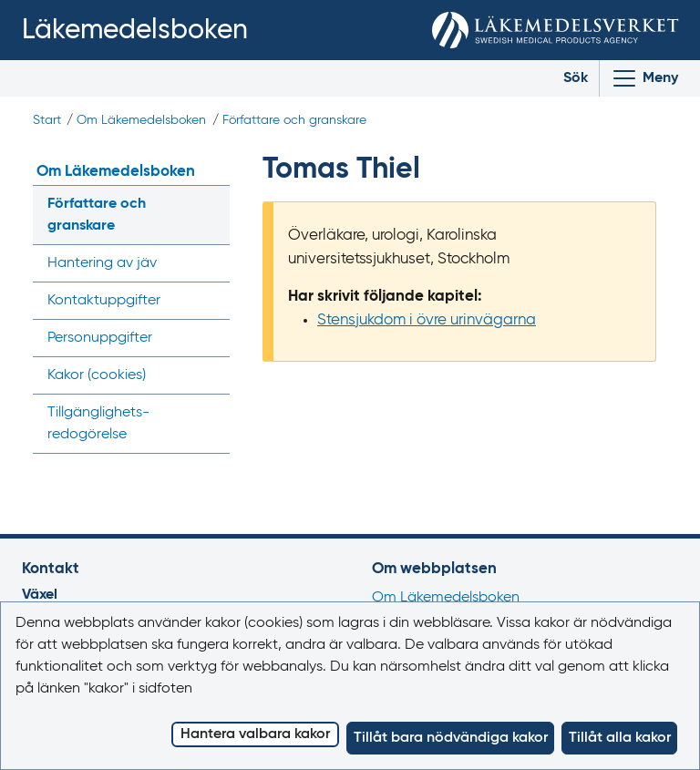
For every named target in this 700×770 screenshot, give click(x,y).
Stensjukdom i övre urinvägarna (427, 320)
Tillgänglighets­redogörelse (98, 424)
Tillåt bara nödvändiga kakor (451, 738)
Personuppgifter (100, 338)
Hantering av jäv (102, 263)
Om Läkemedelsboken (141, 120)
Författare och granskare (294, 120)
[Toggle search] (562, 78)
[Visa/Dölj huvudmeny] (644, 78)
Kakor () (97, 375)
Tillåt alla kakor (620, 738)
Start (47, 120)
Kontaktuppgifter (104, 301)
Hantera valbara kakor (255, 734)
